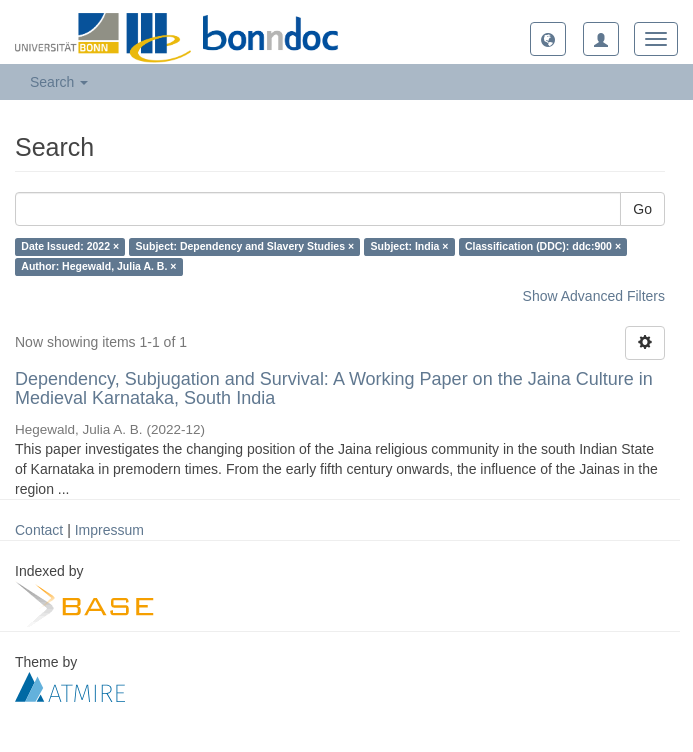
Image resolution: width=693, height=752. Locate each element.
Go (642, 209)
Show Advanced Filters (594, 296)
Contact (39, 530)
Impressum (109, 530)
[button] (548, 39)
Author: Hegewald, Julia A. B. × (98, 267)
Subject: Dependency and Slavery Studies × (245, 247)
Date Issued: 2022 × (70, 247)
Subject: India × (410, 247)
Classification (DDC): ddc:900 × (543, 247)
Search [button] (59, 82)
